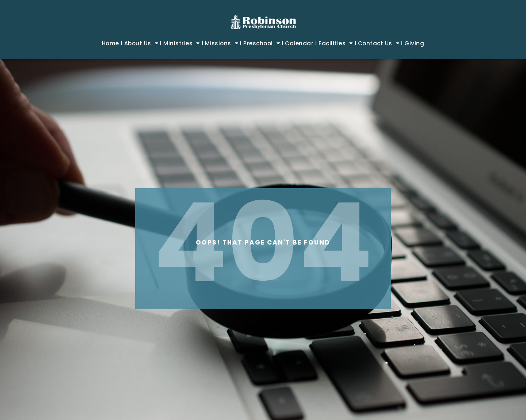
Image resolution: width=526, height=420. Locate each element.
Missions (222, 43)
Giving (414, 43)
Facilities (336, 43)
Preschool (262, 43)
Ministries (182, 43)
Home (110, 43)
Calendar (299, 43)
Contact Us (379, 43)
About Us (141, 43)
